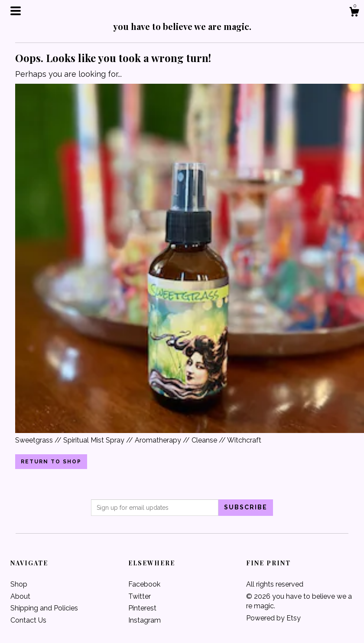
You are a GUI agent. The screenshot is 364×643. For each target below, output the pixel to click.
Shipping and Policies (44, 608)
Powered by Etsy (273, 618)
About (20, 596)
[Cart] (354, 13)
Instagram (145, 620)
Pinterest (142, 608)
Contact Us (28, 620)
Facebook (144, 584)
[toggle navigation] (16, 11)
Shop (19, 584)
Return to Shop (51, 462)
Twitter (140, 596)
